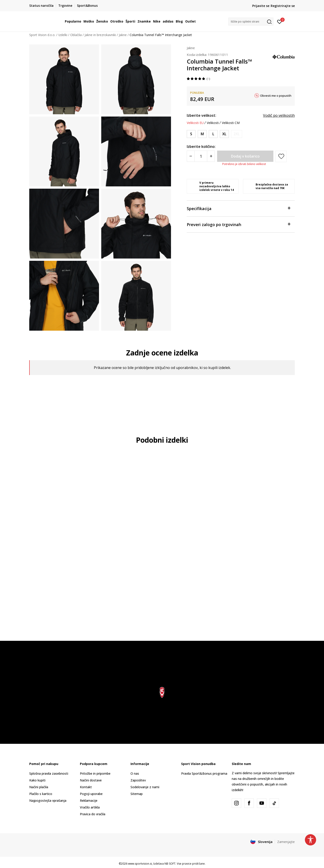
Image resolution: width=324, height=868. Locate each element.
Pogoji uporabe (91, 794)
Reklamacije (89, 800)
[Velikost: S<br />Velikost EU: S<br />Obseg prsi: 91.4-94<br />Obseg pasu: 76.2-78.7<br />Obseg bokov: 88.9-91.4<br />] (191, 134)
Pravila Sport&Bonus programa (204, 773)
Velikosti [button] (213, 123)
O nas (135, 773)
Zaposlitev (138, 780)
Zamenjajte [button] (286, 842)
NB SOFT (170, 864)
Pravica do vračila (93, 814)
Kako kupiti (37, 780)
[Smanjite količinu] (191, 156)
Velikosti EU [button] (195, 123)
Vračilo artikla (90, 807)
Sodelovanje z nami (145, 787)
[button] (251, 22)
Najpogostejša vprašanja (48, 800)
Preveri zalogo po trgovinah (238, 224)
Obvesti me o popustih (276, 96)
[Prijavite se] (280, 21)
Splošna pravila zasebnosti (49, 773)
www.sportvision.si (140, 864)
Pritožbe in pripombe (95, 773)
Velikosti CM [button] (231, 123)
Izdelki (63, 35)
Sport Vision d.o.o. (42, 35)
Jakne (123, 35)
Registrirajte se (283, 6)
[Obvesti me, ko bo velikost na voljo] (237, 134)
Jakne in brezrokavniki (100, 35)
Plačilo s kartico (41, 794)
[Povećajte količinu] (211, 156)
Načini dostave (91, 780)
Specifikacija (238, 208)
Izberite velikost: (201, 115)
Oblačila (76, 35)
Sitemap (137, 794)
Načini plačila (39, 787)
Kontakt (86, 787)
